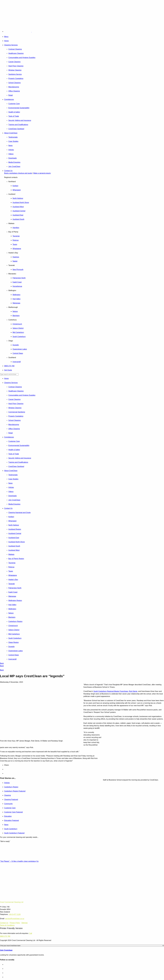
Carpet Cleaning (14, 62)
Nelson (15, 311)
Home (6, 41)
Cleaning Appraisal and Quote (20, 513)
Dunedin (16, 345)
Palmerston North (19, 278)
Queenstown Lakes (20, 349)
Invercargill (17, 362)
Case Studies (13, 141)
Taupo (15, 244)
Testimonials (13, 137)
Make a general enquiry (42, 173)
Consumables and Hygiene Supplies (22, 58)
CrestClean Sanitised (16, 129)
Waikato (11, 554)
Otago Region (14, 642)
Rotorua (16, 240)
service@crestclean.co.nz (15, 919)
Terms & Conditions (7, 925)
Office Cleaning (14, 91)
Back (2, 663)
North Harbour (18, 198)
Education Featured (12, 820)
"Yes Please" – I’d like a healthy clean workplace (18, 861)
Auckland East (18, 215)
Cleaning (7, 795)
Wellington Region (15, 600)
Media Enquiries (14, 162)
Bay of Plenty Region (16, 559)
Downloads (12, 158)
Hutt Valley (17, 299)
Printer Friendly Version (11, 928)
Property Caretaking (16, 78)
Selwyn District (18, 328)
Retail (11, 95)
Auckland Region (15, 529)
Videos (11, 154)
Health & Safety (14, 112)
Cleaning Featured (11, 799)
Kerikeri (15, 186)
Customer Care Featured (13, 812)
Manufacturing (14, 87)
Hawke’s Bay (13, 580)
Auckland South (18, 219)
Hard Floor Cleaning (16, 66)
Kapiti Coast (17, 282)
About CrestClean (11, 133)
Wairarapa (16, 303)
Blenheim (16, 316)
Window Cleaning (15, 70)
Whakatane (17, 249)
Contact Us (8, 171)
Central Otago (18, 353)
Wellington (16, 295)
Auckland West (18, 207)
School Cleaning (14, 83)
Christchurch (17, 324)
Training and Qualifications (18, 125)
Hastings (16, 257)
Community (8, 804)
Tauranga (16, 236)
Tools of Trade (14, 116)
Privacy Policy (15, 923)
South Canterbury (19, 337)
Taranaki (12, 584)
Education (8, 816)
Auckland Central (19, 211)
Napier (15, 261)
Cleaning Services (11, 45)
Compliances (9, 99)
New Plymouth (18, 270)
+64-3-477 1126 (15, 914)
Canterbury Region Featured (15, 791)
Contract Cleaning (15, 49)
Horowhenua (17, 286)
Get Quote (8, 370)
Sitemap (25, 923)
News (10, 146)
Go (37, 861)
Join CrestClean (14, 166)
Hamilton (16, 228)
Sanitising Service (15, 74)
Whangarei (17, 190)
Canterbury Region (15, 621)
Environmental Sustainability (19, 108)
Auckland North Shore (21, 203)
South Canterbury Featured (14, 833)
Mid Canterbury (18, 332)
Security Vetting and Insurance (20, 120)
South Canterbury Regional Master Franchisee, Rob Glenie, (116, 691)
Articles (11, 150)
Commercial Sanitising (17, 412)
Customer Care (14, 104)
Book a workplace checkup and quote (18, 173)
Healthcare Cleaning (16, 53)
